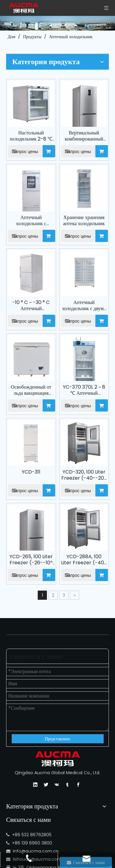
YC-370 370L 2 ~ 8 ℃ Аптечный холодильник (91, 308)
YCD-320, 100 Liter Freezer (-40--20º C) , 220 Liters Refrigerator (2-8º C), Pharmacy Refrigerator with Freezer (91, 378)
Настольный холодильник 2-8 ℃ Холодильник (53, 96)
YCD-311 (53, 375)
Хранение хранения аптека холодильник (91, 167)
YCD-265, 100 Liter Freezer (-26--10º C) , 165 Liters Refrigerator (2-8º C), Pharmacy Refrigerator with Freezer (53, 449)
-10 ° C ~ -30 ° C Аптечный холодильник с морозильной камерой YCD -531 (53, 237)
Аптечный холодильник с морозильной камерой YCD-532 (52, 167)
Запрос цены (48, 112)
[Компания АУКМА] (57, 23)
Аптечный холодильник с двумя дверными (91, 237)
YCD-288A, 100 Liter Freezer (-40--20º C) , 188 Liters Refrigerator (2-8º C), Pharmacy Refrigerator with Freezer (91, 449)
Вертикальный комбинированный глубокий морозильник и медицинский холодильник (91, 96)
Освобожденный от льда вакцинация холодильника (53, 308)
